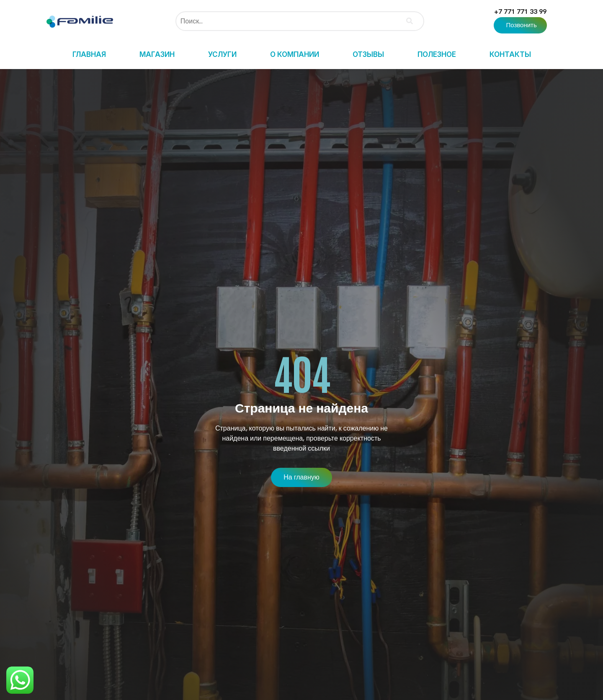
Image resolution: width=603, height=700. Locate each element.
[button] (520, 25)
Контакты (510, 54)
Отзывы (368, 54)
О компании (295, 54)
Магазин (157, 54)
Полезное (437, 54)
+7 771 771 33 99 (520, 12)
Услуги (222, 54)
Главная (89, 54)
